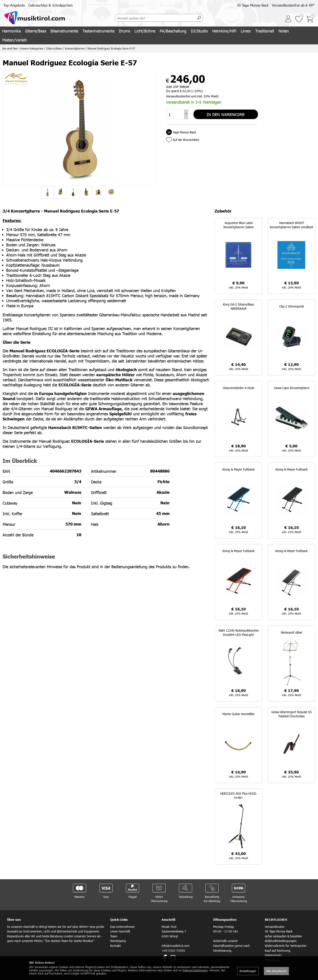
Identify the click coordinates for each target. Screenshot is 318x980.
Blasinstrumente (64, 31)
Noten (284, 31)
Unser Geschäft (120, 931)
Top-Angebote (14, 5)
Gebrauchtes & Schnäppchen (50, 5)
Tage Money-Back (181, 132)
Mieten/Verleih (15, 40)
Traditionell (265, 31)
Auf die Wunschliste (186, 140)
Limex (246, 31)
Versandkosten (275, 927)
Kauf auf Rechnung (278, 951)
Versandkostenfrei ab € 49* (293, 5)
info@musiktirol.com (176, 946)
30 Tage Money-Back (253, 5)
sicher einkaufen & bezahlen (283, 936)
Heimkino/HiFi (224, 31)
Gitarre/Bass (36, 31)
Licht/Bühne (145, 31)
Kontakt (115, 946)
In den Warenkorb (226, 114)
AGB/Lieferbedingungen (281, 941)
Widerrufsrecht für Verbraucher (286, 946)
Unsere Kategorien (31, 48)
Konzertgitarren (75, 48)
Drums (124, 31)
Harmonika (11, 31)
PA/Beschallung (173, 31)
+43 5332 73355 (173, 951)
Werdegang (118, 941)
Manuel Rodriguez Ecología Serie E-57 (111, 48)
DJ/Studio (199, 31)
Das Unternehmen (122, 927)
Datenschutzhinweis (195, 970)
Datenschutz (273, 955)
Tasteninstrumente (98, 31)
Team (114, 936)
